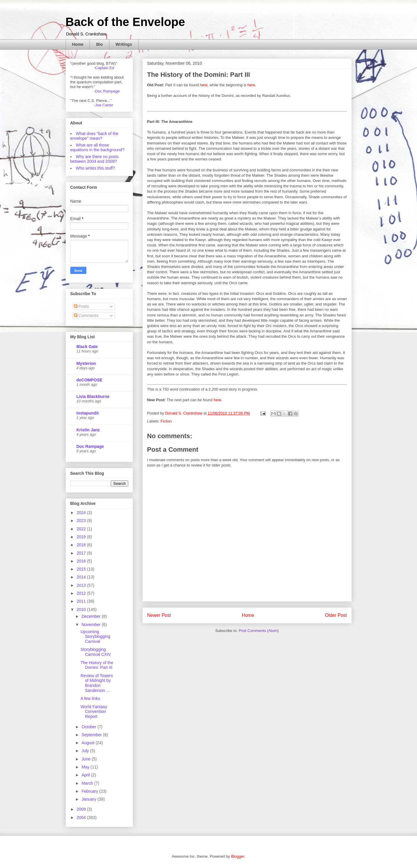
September (92, 735)
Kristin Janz (88, 430)
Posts (81, 306)
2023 (82, 521)
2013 (82, 585)
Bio (99, 44)
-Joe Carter (104, 105)
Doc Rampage (90, 446)
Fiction (166, 421)
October (90, 727)
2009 (82, 809)
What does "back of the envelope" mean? (94, 136)
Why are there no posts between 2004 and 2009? (95, 159)
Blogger (238, 856)
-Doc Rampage (107, 91)
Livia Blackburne (93, 396)
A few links (90, 698)
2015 (82, 569)
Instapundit (88, 413)
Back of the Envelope (125, 22)
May (86, 767)
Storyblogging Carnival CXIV (96, 652)
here (204, 85)
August (89, 743)
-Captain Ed (104, 68)
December (92, 616)
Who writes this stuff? (96, 168)
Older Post (336, 615)
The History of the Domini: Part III (97, 665)
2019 (82, 537)
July (86, 751)
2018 (82, 545)
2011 (82, 601)
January (90, 799)
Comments (86, 316)
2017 (82, 553)
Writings (124, 44)
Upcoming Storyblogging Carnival (95, 637)
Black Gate (87, 347)
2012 (82, 593)
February (90, 791)
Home (78, 44)
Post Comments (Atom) (259, 631)
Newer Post (159, 615)
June (87, 759)
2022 (82, 529)
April (86, 775)
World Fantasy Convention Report (94, 712)
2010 (82, 609)
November (92, 625)
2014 (82, 577)
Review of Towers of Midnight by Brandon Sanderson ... (96, 683)
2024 (82, 513)
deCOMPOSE (90, 380)
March (88, 783)
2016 (82, 561)
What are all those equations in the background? (98, 147)
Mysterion (86, 363)
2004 (82, 817)
